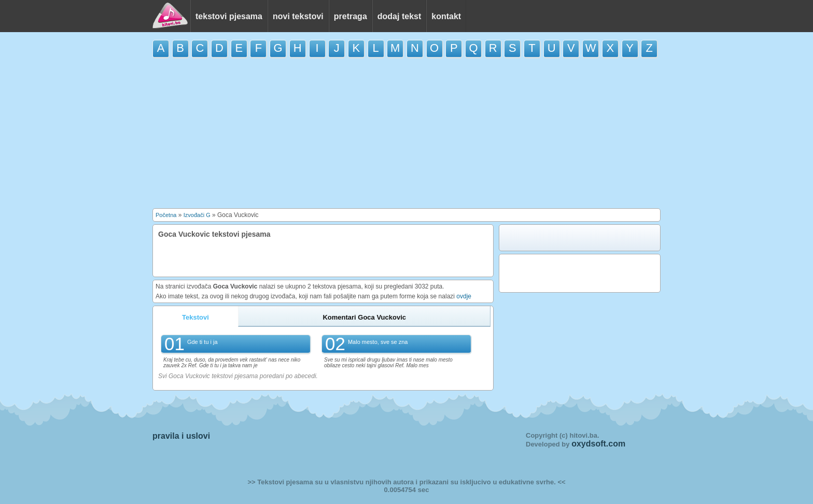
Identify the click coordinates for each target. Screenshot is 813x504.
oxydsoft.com (598, 444)
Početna (166, 215)
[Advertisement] (406, 133)
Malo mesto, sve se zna (378, 342)
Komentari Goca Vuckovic (364, 317)
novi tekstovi (298, 16)
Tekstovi (195, 317)
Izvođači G (197, 215)
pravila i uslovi (181, 436)
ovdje (464, 296)
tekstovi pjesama (229, 16)
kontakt (446, 16)
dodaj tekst (399, 16)
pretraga (351, 16)
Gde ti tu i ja (202, 342)
